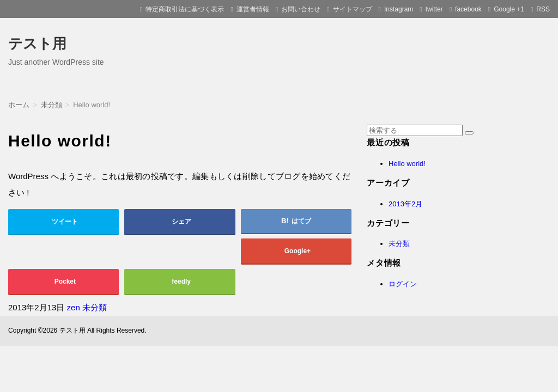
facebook (468, 9)
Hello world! (407, 164)
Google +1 (509, 9)
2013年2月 (405, 204)
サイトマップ (353, 9)
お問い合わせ (301, 9)
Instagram (399, 9)
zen (74, 307)
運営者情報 (253, 9)
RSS (543, 9)
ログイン (403, 284)
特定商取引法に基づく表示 (185, 9)
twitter (434, 9)
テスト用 (37, 44)
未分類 (95, 307)
